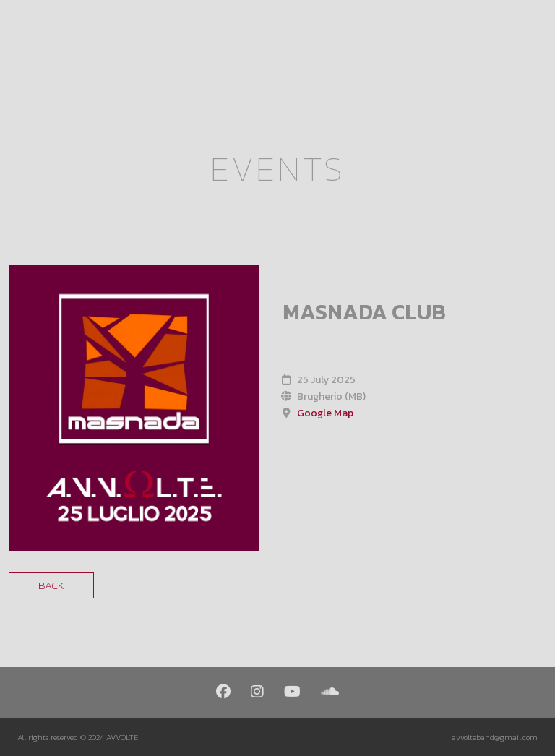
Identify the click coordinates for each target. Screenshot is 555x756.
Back (51, 585)
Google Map (325, 413)
